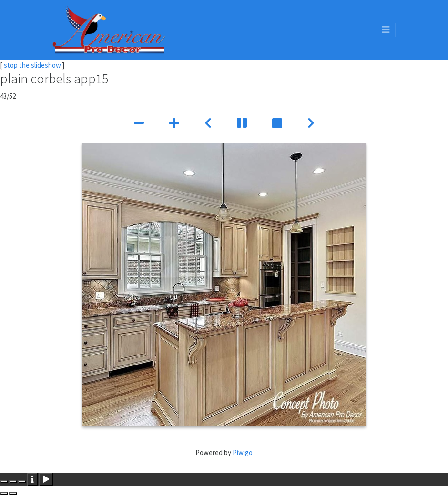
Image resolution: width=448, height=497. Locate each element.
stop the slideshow (32, 65)
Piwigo (243, 452)
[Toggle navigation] (386, 30)
